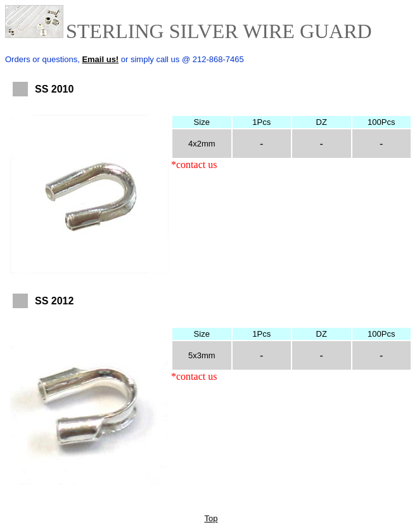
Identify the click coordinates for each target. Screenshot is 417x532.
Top (211, 518)
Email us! (100, 59)
